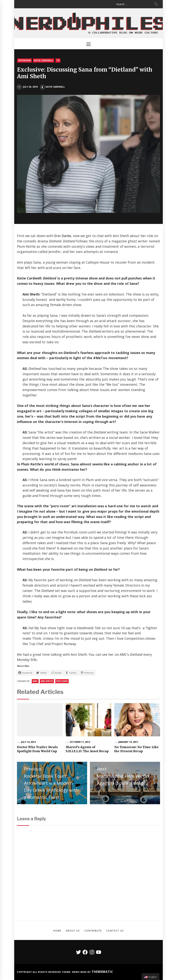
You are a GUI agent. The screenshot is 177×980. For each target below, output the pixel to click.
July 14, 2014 (28, 742)
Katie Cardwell (44, 60)
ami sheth (47, 681)
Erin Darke (63, 236)
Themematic (102, 972)
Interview (25, 60)
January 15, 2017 (128, 742)
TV (58, 60)
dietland (62, 681)
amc (35, 681)
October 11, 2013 (80, 742)
